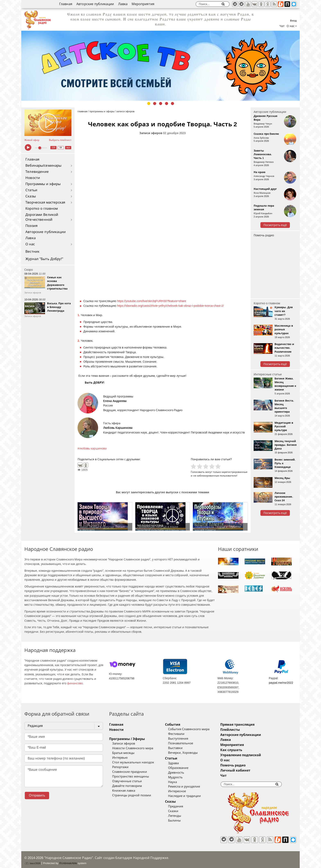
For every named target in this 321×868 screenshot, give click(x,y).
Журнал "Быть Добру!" (44, 259)
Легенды (181, 816)
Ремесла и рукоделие (190, 787)
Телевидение (37, 172)
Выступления (184, 739)
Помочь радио (264, 235)
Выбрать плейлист (60, 140)
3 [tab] (161, 104)
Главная (66, 4)
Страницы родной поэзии (132, 795)
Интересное (183, 791)
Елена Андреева (115, 401)
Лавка (123, 4)
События (179, 725)
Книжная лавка (124, 791)
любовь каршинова (93, 448)
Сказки (179, 811)
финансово (75, 683)
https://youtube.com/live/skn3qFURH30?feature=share (152, 301)
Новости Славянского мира (133, 748)
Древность (182, 773)
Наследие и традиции (190, 796)
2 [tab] (155, 104)
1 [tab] (149, 104)
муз (68, 148)
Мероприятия (143, 4)
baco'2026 (32, 861)
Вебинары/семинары (44, 166)
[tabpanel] (160, 66)
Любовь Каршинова (118, 428)
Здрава (179, 763)
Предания (181, 806)
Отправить (37, 795)
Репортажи (120, 767)
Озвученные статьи (127, 781)
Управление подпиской (253, 755)
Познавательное (186, 743)
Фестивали (182, 734)
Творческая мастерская (45, 202)
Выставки (181, 748)
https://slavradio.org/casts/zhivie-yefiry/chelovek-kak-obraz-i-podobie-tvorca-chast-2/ (170, 306)
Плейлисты (242, 730)
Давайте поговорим (127, 786)
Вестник (32, 252)
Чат (282, 26)
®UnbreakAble (68, 861)
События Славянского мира (195, 729)
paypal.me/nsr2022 (281, 683)
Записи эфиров (151, 133)
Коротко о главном (42, 209)
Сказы (31, 196)
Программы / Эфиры (127, 739)
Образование (184, 768)
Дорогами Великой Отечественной (42, 217)
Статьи (31, 190)
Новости (33, 178)
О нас (30, 244)
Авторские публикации (95, 4)
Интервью (120, 758)
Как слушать (243, 750)
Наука (178, 782)
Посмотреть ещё (275, 225)
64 (61, 148)
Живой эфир (32, 140)
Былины (180, 820)
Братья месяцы (123, 753)
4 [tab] (167, 104)
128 (54, 148)
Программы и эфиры (43, 184)
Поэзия (31, 226)
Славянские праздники (130, 772)
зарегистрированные (235, 472)
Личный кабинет (247, 770)
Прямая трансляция (249, 725)
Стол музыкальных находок (133, 762)
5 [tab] (172, 104)
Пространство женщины (131, 776)
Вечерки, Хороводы (189, 753)
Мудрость (181, 777)
